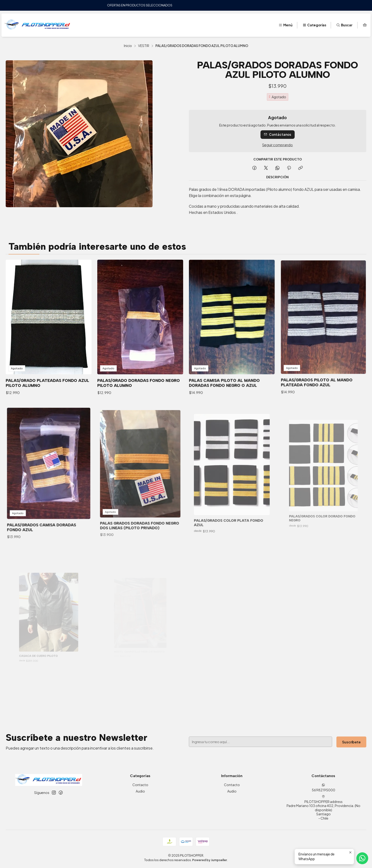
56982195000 (323, 788)
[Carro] (365, 25)
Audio (140, 791)
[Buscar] (344, 25)
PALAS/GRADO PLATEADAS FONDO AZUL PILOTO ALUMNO (48, 372)
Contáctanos (277, 134)
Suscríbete (318, 742)
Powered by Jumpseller (210, 860)
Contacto (140, 785)
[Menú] (286, 25)
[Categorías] (314, 25)
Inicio (128, 46)
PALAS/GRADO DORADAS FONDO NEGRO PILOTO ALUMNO (139, 366)
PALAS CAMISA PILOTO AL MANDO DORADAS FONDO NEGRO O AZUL (227, 362)
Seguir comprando (277, 145)
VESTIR (144, 46)
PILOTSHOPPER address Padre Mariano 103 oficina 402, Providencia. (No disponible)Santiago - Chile (323, 808)
